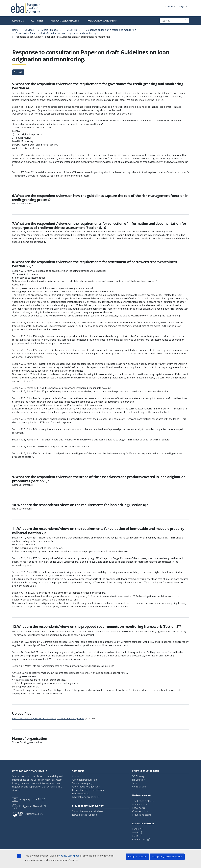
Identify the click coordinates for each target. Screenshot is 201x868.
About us (18, 21)
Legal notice (139, 808)
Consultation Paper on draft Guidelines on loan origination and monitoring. (56, 33)
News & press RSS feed (84, 815)
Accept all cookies (137, 857)
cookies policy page (69, 856)
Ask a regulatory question (86, 787)
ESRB (135, 836)
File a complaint (80, 794)
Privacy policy (140, 804)
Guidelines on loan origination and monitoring (111, 30)
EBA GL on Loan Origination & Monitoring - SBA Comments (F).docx (48, 718)
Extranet (169, 6)
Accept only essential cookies (167, 857)
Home (15, 30)
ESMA (135, 833)
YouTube (141, 787)
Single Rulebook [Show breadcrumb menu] (50, 30)
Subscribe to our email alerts (88, 811)
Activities (37, 21)
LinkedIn (140, 780)
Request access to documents (88, 790)
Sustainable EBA (27, 814)
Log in (182, 6)
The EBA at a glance (143, 801)
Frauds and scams (142, 815)
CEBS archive (139, 839)
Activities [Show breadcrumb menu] (29, 30)
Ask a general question (84, 780)
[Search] (186, 21)
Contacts (77, 776)
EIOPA (136, 829)
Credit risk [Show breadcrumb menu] (72, 30)
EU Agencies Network (27, 806)
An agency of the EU (27, 799)
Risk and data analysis (65, 21)
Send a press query (82, 783)
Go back (18, 72)
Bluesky (140, 776)
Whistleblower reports (84, 797)
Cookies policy (140, 811)
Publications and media (102, 21)
